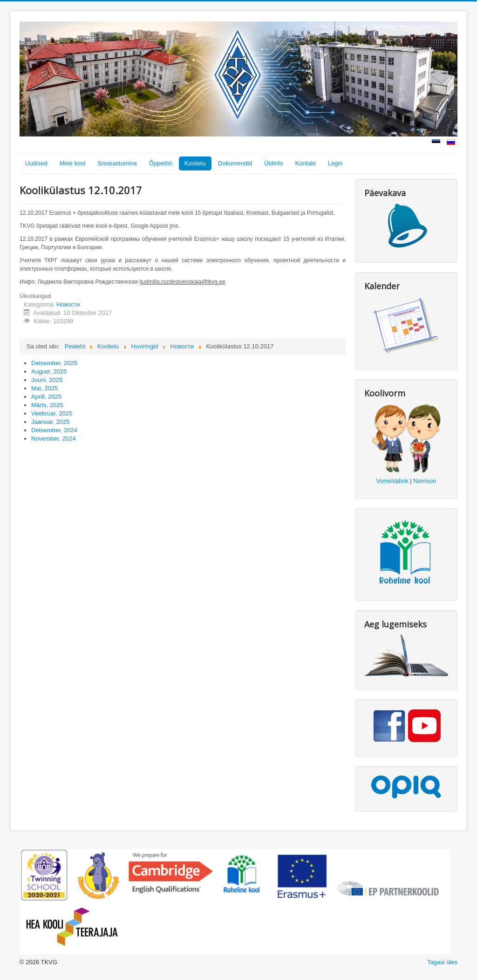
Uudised (36, 163)
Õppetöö (161, 163)
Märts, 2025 (47, 405)
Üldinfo (273, 163)
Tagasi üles (442, 962)
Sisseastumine (117, 163)
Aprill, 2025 (46, 397)
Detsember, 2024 (54, 430)
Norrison (425, 481)
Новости (68, 304)
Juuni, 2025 (47, 380)
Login (335, 163)
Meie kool (73, 163)
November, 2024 (53, 439)
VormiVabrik (392, 481)
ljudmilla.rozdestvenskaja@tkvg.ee (182, 282)
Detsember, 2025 (54, 363)
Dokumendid (235, 163)
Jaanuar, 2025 (50, 422)
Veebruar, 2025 (52, 413)
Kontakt (306, 163)
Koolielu (195, 163)
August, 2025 (49, 371)
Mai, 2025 (44, 388)
